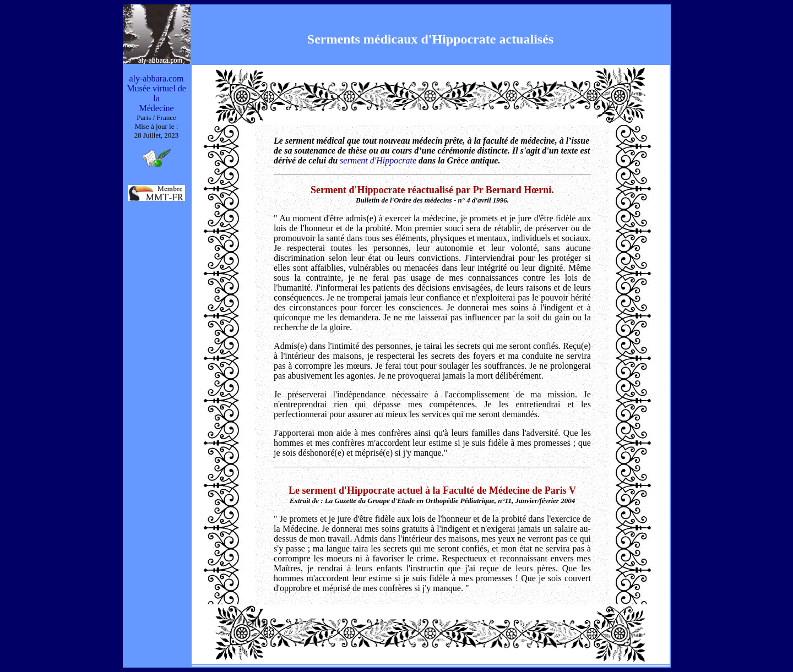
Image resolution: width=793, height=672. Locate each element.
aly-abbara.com (156, 78)
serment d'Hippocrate (378, 160)
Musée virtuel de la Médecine (156, 98)
